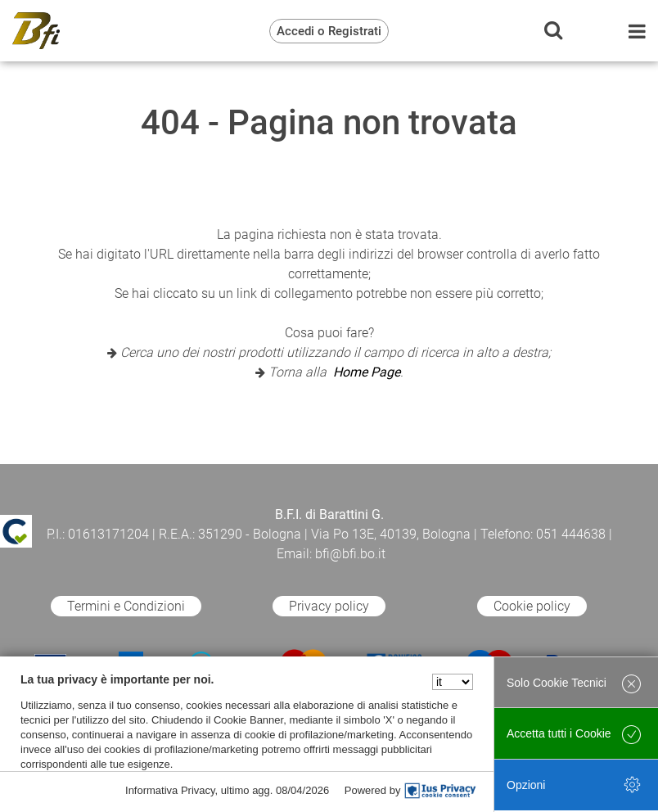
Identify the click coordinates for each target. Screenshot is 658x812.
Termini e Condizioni (126, 606)
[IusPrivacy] (440, 791)
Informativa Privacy (170, 790)
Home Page (367, 372)
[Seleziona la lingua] (453, 682)
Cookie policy (532, 606)
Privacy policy (329, 606)
